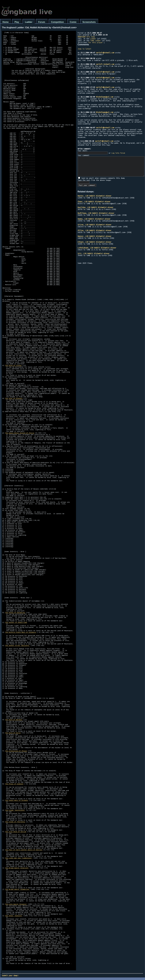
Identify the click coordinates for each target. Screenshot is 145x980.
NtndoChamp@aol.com (105, 97)
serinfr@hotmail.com (105, 53)
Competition (57, 22)
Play (17, 22)
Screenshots (89, 22)
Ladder (29, 22)
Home (6, 22)
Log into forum (118, 153)
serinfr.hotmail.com (105, 64)
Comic (73, 22)
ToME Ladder (95, 41)
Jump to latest (84, 49)
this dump (86, 37)
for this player (95, 42)
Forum (42, 22)
